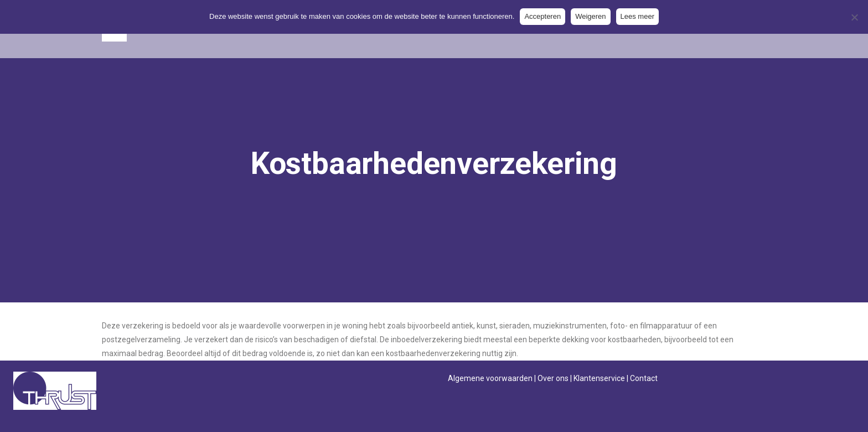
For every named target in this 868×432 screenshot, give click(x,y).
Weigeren (590, 16)
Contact (644, 378)
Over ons (553, 378)
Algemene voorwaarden (490, 378)
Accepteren (542, 16)
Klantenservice (599, 378)
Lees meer (637, 16)
